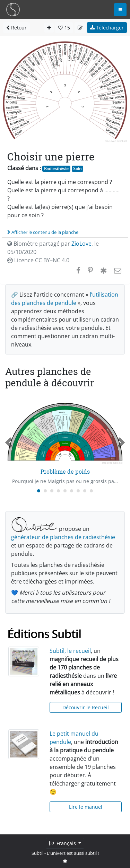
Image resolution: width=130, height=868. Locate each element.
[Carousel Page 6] (72, 491)
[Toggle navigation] (120, 10)
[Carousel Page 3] (52, 491)
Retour (16, 28)
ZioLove (81, 244)
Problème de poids (65, 471)
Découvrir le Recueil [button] (86, 707)
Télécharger (107, 28)
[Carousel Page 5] (65, 491)
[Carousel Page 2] (45, 491)
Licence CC (38, 260)
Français (63, 843)
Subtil (37, 853)
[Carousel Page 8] (85, 491)
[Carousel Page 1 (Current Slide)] (39, 491)
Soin (77, 169)
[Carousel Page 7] (78, 491)
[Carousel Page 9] (91, 491)
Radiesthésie (56, 169)
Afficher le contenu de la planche (43, 232)
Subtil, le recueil (70, 651)
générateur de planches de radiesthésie (63, 537)
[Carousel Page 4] (58, 491)
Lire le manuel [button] (86, 807)
